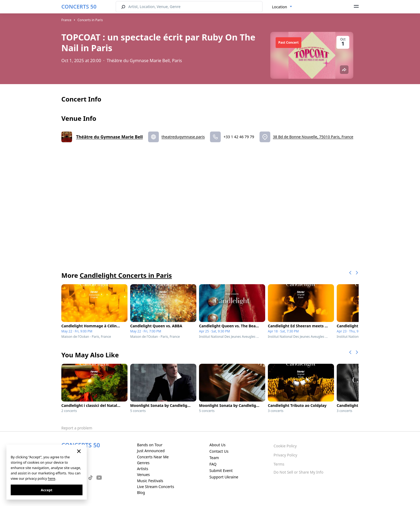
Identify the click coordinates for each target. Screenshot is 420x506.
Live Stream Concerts (155, 487)
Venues (143, 475)
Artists (142, 469)
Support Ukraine (224, 477)
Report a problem (77, 428)
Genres (143, 463)
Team (214, 458)
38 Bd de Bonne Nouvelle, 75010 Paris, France (313, 137)
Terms (279, 464)
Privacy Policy (285, 455)
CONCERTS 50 (79, 7)
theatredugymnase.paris (183, 137)
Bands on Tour (150, 445)
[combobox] (282, 7)
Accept (46, 490)
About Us (217, 445)
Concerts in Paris (90, 20)
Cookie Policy (285, 446)
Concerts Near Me (153, 457)
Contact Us (219, 451)
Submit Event (221, 471)
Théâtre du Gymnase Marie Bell (109, 137)
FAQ (213, 464)
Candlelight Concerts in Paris (126, 275)
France (66, 20)
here (52, 478)
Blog (141, 492)
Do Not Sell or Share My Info (298, 472)
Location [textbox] (280, 7)
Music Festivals (150, 481)
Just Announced (151, 451)
